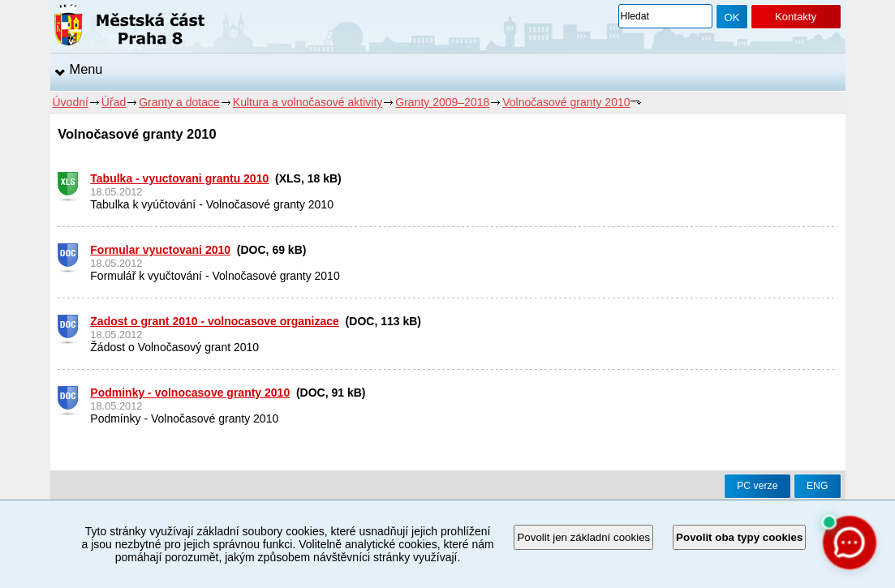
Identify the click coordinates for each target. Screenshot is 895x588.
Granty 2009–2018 (442, 102)
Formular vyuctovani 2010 (160, 250)
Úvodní (71, 102)
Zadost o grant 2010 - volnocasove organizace (215, 321)
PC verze (757, 486)
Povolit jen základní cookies (583, 537)
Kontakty (796, 17)
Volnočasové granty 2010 (566, 102)
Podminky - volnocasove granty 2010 (190, 393)
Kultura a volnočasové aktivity (308, 102)
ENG (818, 486)
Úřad (114, 102)
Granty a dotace (179, 102)
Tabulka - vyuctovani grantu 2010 (179, 178)
